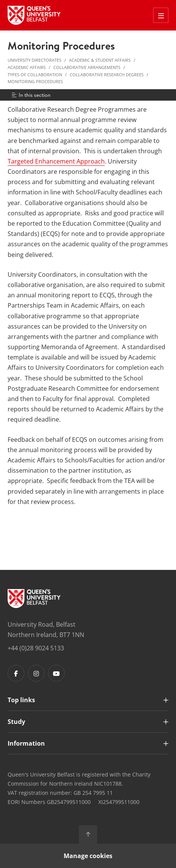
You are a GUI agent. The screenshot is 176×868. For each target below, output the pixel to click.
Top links (21, 700)
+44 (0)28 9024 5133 (36, 648)
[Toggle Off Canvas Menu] (161, 15)
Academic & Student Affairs (100, 60)
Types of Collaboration (35, 75)
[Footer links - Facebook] (16, 673)
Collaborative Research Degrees (107, 75)
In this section (31, 95)
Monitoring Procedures (35, 81)
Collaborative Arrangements (87, 67)
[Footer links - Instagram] (36, 673)
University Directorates (34, 60)
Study (16, 722)
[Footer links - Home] (34, 598)
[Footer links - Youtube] (56, 673)
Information (26, 743)
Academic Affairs (27, 67)
